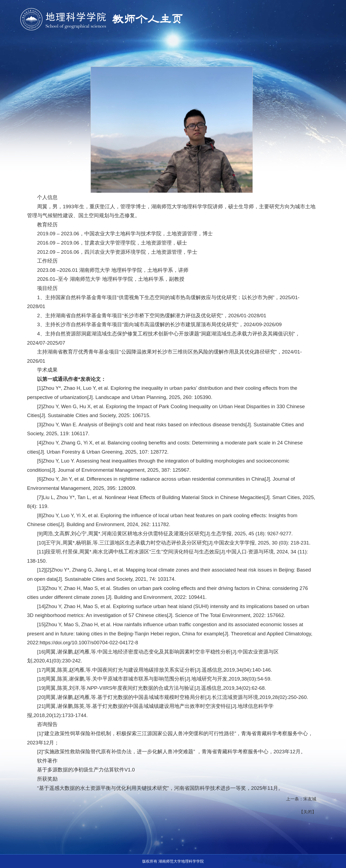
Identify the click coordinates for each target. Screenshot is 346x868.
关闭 (308, 812)
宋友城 (310, 799)
